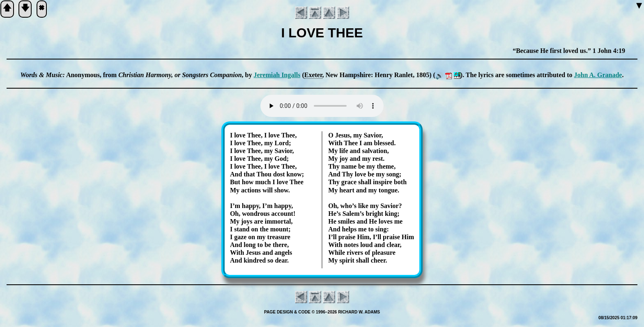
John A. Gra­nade (598, 75)
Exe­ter (313, 75)
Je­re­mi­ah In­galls (277, 75)
